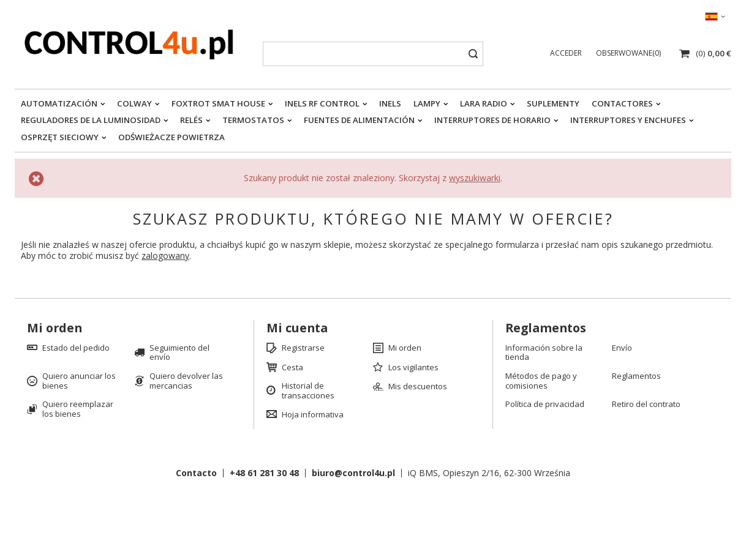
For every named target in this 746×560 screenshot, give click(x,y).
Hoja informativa (313, 415)
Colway (134, 103)
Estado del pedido (76, 348)
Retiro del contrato (646, 405)
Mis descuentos (418, 387)
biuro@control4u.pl (353, 473)
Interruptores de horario (492, 120)
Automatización (59, 103)
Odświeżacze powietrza (171, 137)
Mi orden (55, 328)
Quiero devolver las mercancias (186, 381)
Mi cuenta (297, 328)
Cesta (292, 368)
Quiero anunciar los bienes (79, 381)
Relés (191, 120)
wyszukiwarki (475, 178)
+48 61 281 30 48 (264, 473)
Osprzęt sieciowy (60, 137)
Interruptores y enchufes (628, 120)
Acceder (567, 53)
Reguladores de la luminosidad (91, 120)
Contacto (196, 473)
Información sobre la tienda (544, 353)
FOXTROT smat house (218, 103)
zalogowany (165, 256)
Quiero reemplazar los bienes (78, 409)
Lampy (427, 103)
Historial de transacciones (308, 391)
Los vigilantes (413, 368)
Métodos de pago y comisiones (541, 381)
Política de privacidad (545, 405)
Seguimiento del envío (179, 353)
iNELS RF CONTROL (322, 103)
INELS (390, 103)
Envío (622, 348)
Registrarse (303, 348)
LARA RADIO (484, 103)
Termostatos (253, 120)
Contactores (622, 103)
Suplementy (553, 103)
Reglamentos (636, 376)
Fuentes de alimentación (359, 120)
